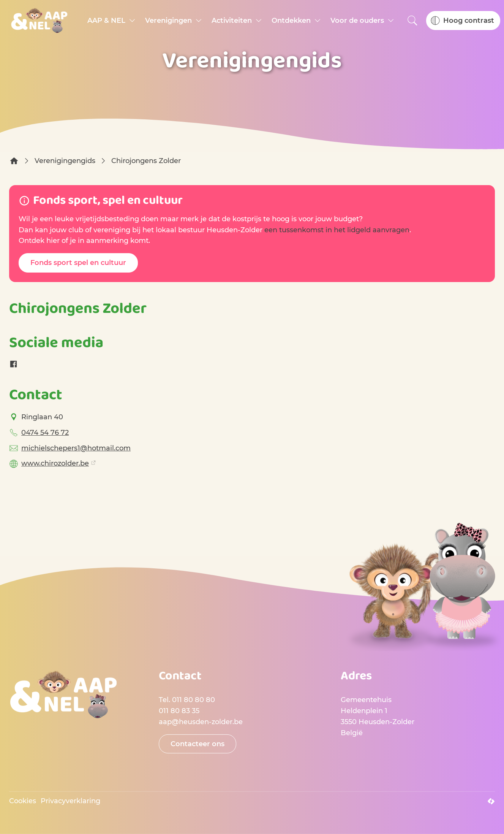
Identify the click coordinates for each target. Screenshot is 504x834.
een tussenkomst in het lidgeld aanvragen (337, 230)
